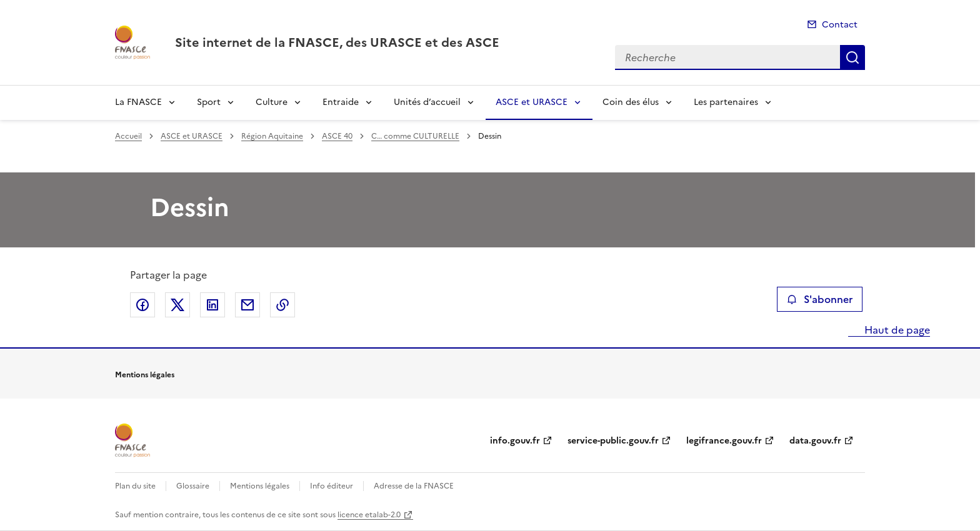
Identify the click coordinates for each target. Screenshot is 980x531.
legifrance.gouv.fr (724, 441)
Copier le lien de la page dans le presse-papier (282, 305)
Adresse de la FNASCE (414, 486)
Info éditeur (332, 486)
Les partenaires (726, 102)
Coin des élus (631, 102)
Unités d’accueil (427, 102)
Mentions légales (260, 486)
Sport (209, 102)
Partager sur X (177, 305)
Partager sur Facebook (142, 305)
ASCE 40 (337, 136)
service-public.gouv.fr (613, 441)
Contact (840, 25)
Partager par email (247, 305)
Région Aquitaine (272, 136)
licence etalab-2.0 (369, 515)
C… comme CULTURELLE (415, 136)
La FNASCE (138, 102)
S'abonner (820, 299)
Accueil (128, 136)
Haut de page (896, 330)
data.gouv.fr (815, 441)
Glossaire (193, 486)
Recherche (852, 57)
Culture (272, 102)
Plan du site (135, 486)
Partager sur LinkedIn (212, 305)
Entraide (341, 102)
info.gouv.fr (515, 441)
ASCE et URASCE (532, 102)
